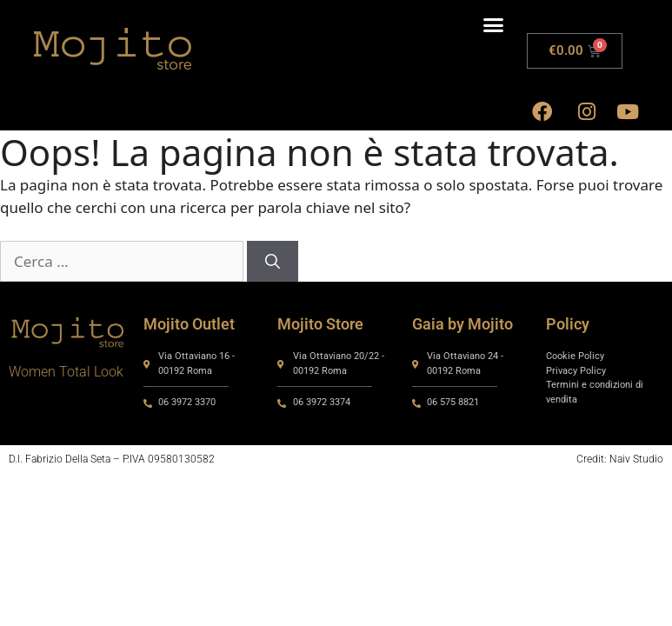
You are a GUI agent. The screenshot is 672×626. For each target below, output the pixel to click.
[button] (494, 25)
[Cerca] (273, 262)
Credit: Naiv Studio (620, 459)
